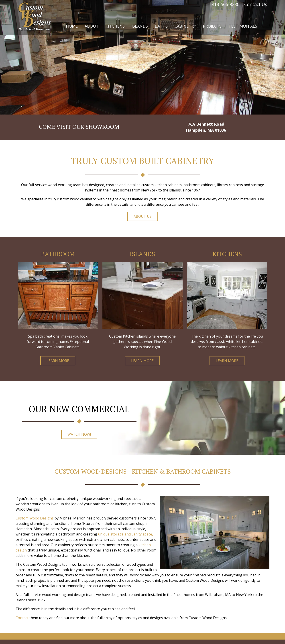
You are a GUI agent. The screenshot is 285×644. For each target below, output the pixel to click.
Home (72, 26)
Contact (22, 618)
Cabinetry (185, 26)
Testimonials (243, 26)
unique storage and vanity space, (125, 534)
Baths (161, 26)
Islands (140, 26)
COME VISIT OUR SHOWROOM (79, 127)
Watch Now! (79, 434)
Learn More (58, 361)
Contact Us (256, 4)
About (92, 26)
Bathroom (58, 254)
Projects (212, 26)
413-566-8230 (226, 4)
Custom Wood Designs (35, 518)
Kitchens (115, 26)
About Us (143, 216)
